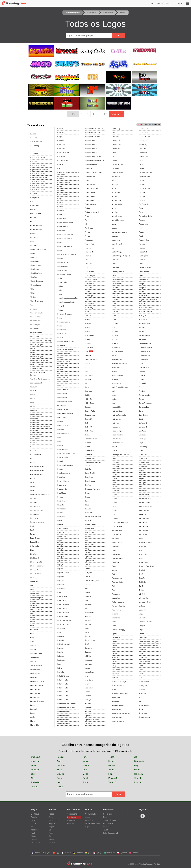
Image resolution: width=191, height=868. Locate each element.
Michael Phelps (117, 292)
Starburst (142, 435)
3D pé (32, 150)
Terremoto (143, 514)
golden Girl (88, 399)
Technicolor (143, 491)
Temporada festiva (146, 507)
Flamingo (88, 248)
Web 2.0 (112, 782)
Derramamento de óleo (66, 342)
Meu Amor (115, 288)
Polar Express (117, 670)
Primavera (115, 701)
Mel (113, 248)
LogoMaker (72, 820)
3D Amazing (35, 146)
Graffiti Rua (89, 431)
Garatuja (88, 355)
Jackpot (87, 592)
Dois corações (62, 449)
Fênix (89, 351)
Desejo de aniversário (65, 350)
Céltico (52, 843)
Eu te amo (61, 628)
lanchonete (89, 664)
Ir (118, 35)
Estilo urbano (62, 596)
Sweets (142, 471)
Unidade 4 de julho (146, 602)
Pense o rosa (117, 610)
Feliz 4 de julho (63, 680)
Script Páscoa (144, 296)
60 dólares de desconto (39, 178)
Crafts (60, 278)
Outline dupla (117, 534)
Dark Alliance (62, 330)
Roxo (59, 778)
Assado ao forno (36, 415)
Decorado (61, 765)
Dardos (60, 326)
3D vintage (34, 154)
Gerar (118, 794)
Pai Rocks (115, 538)
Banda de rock (35, 506)
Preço (168, 3)
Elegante (61, 505)
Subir (141, 451)
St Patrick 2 (143, 427)
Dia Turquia (61, 417)
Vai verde (142, 618)
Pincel (114, 626)
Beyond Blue (35, 542)
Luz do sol (115, 168)
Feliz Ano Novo (90, 141)
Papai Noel (116, 554)
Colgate (60, 199)
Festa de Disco (90, 192)
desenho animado (64, 354)
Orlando (115, 503)
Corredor (61, 258)
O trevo (114, 475)
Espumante (61, 585)
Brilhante (33, 618)
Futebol (87, 339)
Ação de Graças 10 (37, 466)
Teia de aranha (144, 503)
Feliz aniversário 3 (64, 716)
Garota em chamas (91, 359)
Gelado (87, 363)
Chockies (61, 141)
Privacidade (108, 823)
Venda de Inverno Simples (148, 646)
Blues (32, 578)
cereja (32, 717)
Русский (122, 853)
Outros (60, 787)
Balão (32, 490)
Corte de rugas (63, 270)
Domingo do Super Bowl (66, 453)
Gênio (87, 505)
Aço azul (33, 463)
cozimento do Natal (64, 274)
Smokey (142, 375)
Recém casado (144, 188)
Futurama (88, 343)
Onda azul (115, 491)
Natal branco (116, 367)
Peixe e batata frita (118, 606)
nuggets (115, 447)
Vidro (141, 666)
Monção (115, 339)
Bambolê (33, 498)
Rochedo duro (144, 240)
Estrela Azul (62, 600)
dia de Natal (62, 405)
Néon (114, 459)
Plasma (114, 654)
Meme (114, 264)
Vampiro (142, 626)
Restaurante (143, 224)
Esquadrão (61, 588)
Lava (86, 676)
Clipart (88, 827)
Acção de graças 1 (37, 225)
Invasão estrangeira (92, 581)
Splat (141, 419)
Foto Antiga (89, 296)
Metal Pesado (117, 284)
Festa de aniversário (92, 188)
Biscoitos (33, 554)
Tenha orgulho (144, 511)
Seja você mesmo (145, 312)
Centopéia (34, 709)
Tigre (141, 538)
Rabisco (142, 164)
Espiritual (61, 577)
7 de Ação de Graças (38, 182)
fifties (86, 224)
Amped (33, 349)
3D (135, 757)
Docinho (60, 445)
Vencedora (143, 638)
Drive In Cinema (63, 481)
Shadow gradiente (145, 347)
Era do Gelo (62, 537)
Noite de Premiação (119, 415)
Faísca (60, 668)
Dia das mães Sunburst (66, 402)
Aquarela (33, 391)
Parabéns (115, 562)
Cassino (33, 705)
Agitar (32, 241)
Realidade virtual (145, 176)
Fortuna (87, 292)
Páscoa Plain (144, 133)
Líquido (60, 774)
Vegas (141, 630)
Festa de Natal (90, 196)
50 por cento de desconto (39, 170)
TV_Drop (142, 586)
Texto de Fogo (144, 518)
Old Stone (115, 487)
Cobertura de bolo (64, 183)
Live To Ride (89, 724)
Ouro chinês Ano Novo (120, 522)
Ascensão (34, 411)
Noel (113, 403)
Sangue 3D (143, 288)
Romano (142, 244)
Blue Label (34, 570)
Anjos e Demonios (37, 365)
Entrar (180, 3)
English (36, 853)
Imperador (88, 557)
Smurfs (142, 379)
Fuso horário (89, 335)
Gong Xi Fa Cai (90, 411)
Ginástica (88, 379)
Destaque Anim (63, 366)
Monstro (115, 335)
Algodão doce (35, 269)
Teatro (141, 487)
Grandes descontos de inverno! (93, 464)
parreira (115, 570)
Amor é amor (35, 337)
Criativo (60, 286)
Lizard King (116, 129)
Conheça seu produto (65, 223)
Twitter (141, 590)
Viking (141, 670)
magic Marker (117, 192)
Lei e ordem (89, 688)
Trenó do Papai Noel (146, 566)
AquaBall (33, 387)
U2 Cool (142, 594)
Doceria (60, 441)
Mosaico (115, 343)
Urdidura (142, 606)
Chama (33, 721)
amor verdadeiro (36, 333)
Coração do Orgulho (65, 246)
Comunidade (90, 814)
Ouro (114, 514)
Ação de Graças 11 (37, 470)
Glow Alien (88, 391)
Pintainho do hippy (118, 630)
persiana (115, 614)
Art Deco (33, 407)
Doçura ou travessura (65, 465)
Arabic (52, 833)
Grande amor (89, 451)
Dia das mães (62, 394)
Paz (113, 590)
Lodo (114, 133)
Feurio (87, 216)
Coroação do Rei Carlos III (67, 254)
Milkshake (115, 300)
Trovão (141, 574)
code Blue (61, 191)
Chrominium (62, 156)
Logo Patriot (116, 137)
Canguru (33, 661)
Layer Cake (89, 680)
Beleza (33, 534)
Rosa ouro (143, 248)
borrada (33, 602)
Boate (32, 586)
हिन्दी (88, 853)
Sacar (141, 264)
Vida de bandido (145, 662)
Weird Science (144, 682)
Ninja (114, 391)
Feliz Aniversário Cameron (94, 129)
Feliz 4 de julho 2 (63, 684)
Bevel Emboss (35, 538)
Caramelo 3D (35, 673)
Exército (60, 652)
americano (34, 309)
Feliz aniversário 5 (64, 724)
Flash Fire (88, 264)
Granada (88, 443)
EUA (59, 632)
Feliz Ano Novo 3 (91, 149)
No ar (114, 395)
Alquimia (33, 297)
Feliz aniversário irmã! (92, 133)
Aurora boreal (35, 439)
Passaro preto (117, 578)
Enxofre (60, 525)
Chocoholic (61, 145)
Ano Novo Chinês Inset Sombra (38, 374)
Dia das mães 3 (63, 398)
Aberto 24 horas (36, 213)
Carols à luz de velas (38, 681)
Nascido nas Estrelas (119, 363)
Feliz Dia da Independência (94, 160)
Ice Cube (88, 553)
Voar (141, 678)
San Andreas (144, 280)
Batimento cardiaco (37, 522)
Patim (114, 586)
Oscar (114, 507)
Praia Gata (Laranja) (119, 682)
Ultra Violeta (143, 598)
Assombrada (35, 423)
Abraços (33, 217)
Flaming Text (89, 244)
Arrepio (33, 403)
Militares (115, 296)
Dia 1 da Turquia (63, 374)
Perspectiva (116, 618)
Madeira (115, 184)
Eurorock (61, 636)
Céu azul (61, 306)
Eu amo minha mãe (64, 620)
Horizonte (88, 537)
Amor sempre (35, 325)
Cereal (33, 713)
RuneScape (143, 260)
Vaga (141, 614)
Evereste (61, 640)
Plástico (115, 662)
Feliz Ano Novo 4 (91, 152)
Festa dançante (90, 184)
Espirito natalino (63, 573)
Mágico (114, 355)
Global (87, 387)
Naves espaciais (118, 375)
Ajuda (88, 817)
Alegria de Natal (36, 265)
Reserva (142, 220)
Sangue (142, 284)
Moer (114, 328)
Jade (86, 600)
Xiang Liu (142, 693)
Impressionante (90, 561)
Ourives (115, 511)
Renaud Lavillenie (145, 216)
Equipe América (63, 529)
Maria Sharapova (118, 220)
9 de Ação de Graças (38, 190)
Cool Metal (61, 230)
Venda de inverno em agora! (149, 642)
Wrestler (142, 690)
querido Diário (144, 156)
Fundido (87, 320)
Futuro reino (89, 347)
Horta (87, 541)
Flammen (88, 256)
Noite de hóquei (117, 411)
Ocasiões (89, 820)
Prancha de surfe (118, 686)
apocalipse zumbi (36, 383)
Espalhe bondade (64, 561)
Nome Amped (117, 427)
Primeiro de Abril (118, 705)
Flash (87, 260)
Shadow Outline (145, 351)
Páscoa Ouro (144, 129)
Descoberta (61, 346)
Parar (114, 566)
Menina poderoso (118, 272)
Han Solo (88, 509)
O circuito (115, 471)
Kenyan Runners (91, 640)
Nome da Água (117, 431)
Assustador (34, 431)
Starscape (143, 439)
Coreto (60, 250)
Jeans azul (88, 604)
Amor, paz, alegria (37, 345)
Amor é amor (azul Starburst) (41, 341)
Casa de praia (35, 697)
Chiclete (60, 129)
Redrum (142, 196)
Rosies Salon (144, 252)
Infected (87, 565)
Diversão (61, 429)
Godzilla (87, 395)
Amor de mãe (35, 317)
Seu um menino (145, 335)
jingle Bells (88, 616)
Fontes (160, 3)
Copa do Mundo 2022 (65, 238)
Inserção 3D (89, 573)
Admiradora (34, 237)
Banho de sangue (36, 510)
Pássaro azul (144, 141)
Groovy (87, 493)
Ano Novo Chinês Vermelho (40, 379)
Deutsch (78, 853)
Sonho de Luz (144, 407)
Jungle (87, 632)
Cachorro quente (36, 653)
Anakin (33, 353)
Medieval (115, 236)
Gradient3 (88, 419)
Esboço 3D (61, 549)
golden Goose (90, 403)
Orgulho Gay (116, 499)
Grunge (87, 497)
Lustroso (115, 160)
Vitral (141, 674)
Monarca (115, 332)
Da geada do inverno (65, 314)
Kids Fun (88, 644)
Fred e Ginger (90, 308)
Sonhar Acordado (145, 395)
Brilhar (33, 622)
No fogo (115, 399)
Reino (141, 208)
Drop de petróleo (63, 489)
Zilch (141, 701)
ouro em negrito (117, 530)
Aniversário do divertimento (40, 361)
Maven (114, 228)
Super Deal (143, 455)
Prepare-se (116, 697)
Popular (61, 757)
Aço (32, 459)
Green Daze (89, 477)
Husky (87, 549)
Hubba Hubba (90, 545)
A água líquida (35, 206)
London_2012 (117, 149)
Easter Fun (61, 501)
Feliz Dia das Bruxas (92, 164)
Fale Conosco (110, 833)
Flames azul (89, 240)
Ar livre (33, 395)
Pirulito (114, 642)
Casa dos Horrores (37, 701)
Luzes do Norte (117, 172)
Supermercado (144, 463)
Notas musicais (117, 443)
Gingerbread (89, 375)
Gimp (87, 371)
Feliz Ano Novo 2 (91, 145)
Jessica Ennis (89, 612)
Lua (113, 156)
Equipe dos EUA (63, 533)
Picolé (114, 622)
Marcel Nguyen (117, 216)
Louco (114, 152)
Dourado (60, 461)
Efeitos (86, 765)
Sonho (141, 399)
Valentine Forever (145, 622)
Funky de (88, 324)
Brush (52, 836)
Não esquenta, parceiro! (120, 455)
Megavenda (116, 240)
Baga (32, 482)
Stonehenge (143, 447)
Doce (59, 437)
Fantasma (61, 660)
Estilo (59, 592)
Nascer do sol (117, 359)
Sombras (142, 391)
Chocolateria (62, 149)
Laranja (87, 668)
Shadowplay (143, 359)
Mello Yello (116, 260)
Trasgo (141, 558)
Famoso (112, 765)
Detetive (60, 370)
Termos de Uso (109, 820)
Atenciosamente (36, 435)
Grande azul (89, 455)
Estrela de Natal (63, 612)
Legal (87, 684)
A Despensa (35, 198)
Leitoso (87, 692)
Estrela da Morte (63, 604)
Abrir (32, 221)
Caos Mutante (35, 669)
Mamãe (114, 196)
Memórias (115, 268)
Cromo (60, 294)
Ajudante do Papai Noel (39, 249)
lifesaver (88, 704)
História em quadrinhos (93, 517)
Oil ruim (115, 483)
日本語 (97, 853)
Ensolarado (61, 517)
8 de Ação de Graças (38, 186)
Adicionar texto (73, 814)
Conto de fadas (63, 226)
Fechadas (61, 672)
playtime (115, 658)
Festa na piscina (90, 204)
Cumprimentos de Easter (66, 302)
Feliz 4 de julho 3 (63, 688)
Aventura (33, 443)
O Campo (115, 463)
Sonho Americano (145, 403)
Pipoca (114, 634)
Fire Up (87, 236)
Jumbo (87, 628)
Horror (137, 770)
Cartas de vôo (35, 689)
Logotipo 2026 (117, 145)
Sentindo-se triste (145, 324)
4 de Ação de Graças (38, 158)
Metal (85, 774)
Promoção (113, 778)
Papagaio (115, 546)
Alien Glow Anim (36, 273)
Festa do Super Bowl (92, 200)
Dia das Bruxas (63, 390)
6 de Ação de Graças (38, 174)
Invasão (87, 577)
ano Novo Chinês (36, 369)
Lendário (88, 696)
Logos (152, 3)
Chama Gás (34, 725)
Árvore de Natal (145, 717)
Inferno (87, 569)
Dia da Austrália (63, 378)
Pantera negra (117, 542)
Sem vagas (143, 320)
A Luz (32, 202)
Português (109, 853)
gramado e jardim (91, 439)
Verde (111, 770)
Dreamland (61, 477)
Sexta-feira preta (145, 343)
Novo (85, 757)
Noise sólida (116, 407)
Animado (35, 761)
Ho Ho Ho (88, 521)
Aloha (32, 289)
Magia (114, 188)
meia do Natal (117, 244)
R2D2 (141, 160)
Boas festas (34, 582)
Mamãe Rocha (117, 204)
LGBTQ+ (88, 700)
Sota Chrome (144, 415)
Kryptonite (88, 648)
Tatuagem (143, 483)
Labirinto (88, 656)
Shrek (141, 363)
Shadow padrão (145, 355)
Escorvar (61, 553)
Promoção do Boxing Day (121, 713)
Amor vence (34, 329)
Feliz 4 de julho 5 (63, 696)
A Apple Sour (35, 194)
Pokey (114, 666)
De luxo (60, 338)
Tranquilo (142, 546)
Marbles (115, 212)
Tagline (142, 479)
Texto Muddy (144, 530)
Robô (141, 236)
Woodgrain (143, 686)
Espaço (60, 565)
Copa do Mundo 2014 (65, 234)
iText (86, 588)
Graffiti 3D (88, 427)
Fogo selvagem (90, 276)
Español (134, 853)
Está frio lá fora (63, 616)
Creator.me (72, 817)
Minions (115, 304)
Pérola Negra (144, 145)
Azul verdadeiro (36, 455)
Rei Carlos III (144, 204)
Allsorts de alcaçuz (37, 281)
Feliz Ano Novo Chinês (93, 156)
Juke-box (88, 624)
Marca (86, 761)
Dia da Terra (62, 386)
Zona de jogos (144, 705)
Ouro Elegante (117, 526)
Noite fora (115, 423)
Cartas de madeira (37, 685)
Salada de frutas (145, 268)
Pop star (115, 678)
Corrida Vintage (63, 266)
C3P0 (32, 642)
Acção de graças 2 (37, 229)
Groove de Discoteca (92, 489)
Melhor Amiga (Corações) (121, 256)
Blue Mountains (36, 574)
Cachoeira (34, 649)
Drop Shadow (62, 493)
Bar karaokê (35, 514)
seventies (142, 339)
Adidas (33, 233)
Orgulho (115, 495)
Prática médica (117, 717)
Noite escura (116, 419)
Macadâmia (116, 176)
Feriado (87, 180)
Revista (142, 232)
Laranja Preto (89, 672)
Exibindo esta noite (64, 644)
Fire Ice (87, 232)
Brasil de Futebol (36, 610)
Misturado (115, 316)
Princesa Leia (117, 709)
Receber (142, 180)
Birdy (32, 550)
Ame (32, 305)
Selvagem (143, 316)
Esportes (61, 581)
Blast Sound (35, 558)
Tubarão (142, 578)
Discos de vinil (63, 425)
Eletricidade (62, 509)
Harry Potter (89, 513)
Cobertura (61, 179)
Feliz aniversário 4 (64, 720)
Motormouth (116, 347)
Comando (61, 211)
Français (66, 853)
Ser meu (142, 328)
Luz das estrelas (118, 164)
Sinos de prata (144, 367)
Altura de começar (37, 301)
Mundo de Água (117, 351)
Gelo (86, 367)
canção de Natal (36, 665)
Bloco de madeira (36, 566)
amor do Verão (35, 321)
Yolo (141, 697)
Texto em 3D (143, 522)
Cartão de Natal (36, 693)
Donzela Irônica (63, 457)
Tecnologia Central (146, 499)
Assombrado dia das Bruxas (40, 427)
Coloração (139, 761)
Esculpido (61, 557)
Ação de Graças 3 (37, 474)
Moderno (115, 324)
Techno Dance (144, 495)
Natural (114, 371)
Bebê (32, 530)
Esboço (60, 545)
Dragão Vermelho (64, 473)
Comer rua (61, 215)
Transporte (143, 554)
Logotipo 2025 (117, 141)
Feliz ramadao (90, 176)
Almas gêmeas (35, 285)
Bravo (32, 614)
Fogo (86, 268)
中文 (56, 853)
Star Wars (143, 431)
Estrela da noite (63, 608)
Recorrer (142, 184)
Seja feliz (142, 304)
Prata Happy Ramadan (120, 693)
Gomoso (88, 407)
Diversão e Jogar (63, 433)
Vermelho (139, 778)
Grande (87, 447)
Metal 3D (115, 276)
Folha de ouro (90, 284)
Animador (71, 823)
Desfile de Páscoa (64, 362)
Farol (59, 664)
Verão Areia (143, 658)
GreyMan (88, 485)
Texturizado (143, 534)
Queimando (143, 152)
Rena (141, 212)
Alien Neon (34, 277)
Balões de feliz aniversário (40, 494)
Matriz (114, 224)
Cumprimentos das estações (68, 298)
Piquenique (116, 638)
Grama (87, 435)
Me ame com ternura (119, 232)
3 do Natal (34, 138)
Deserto (60, 358)
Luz (33, 774)
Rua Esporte (143, 256)
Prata (114, 690)
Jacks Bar (88, 596)
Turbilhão (142, 582)
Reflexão (142, 200)
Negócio (115, 379)
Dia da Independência (65, 382)
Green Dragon (90, 481)
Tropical (142, 570)
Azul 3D (33, 451)
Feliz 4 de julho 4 (63, 692)
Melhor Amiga (117, 252)
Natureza (138, 774)
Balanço (33, 486)
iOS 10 (87, 585)
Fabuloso (61, 656)
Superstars (143, 467)
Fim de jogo (89, 228)
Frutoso (87, 312)
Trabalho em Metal (146, 542)
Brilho (32, 626)
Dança (60, 318)
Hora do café (89, 533)
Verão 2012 (143, 654)
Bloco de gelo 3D (36, 562)
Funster (87, 328)
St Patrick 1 (143, 423)
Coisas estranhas (64, 195)
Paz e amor (116, 594)
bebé (32, 526)
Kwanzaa (88, 652)
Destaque (36, 757)
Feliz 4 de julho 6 (63, 700)
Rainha (142, 168)
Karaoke (88, 636)
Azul (32, 447)
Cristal (60, 290)
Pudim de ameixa (118, 721)
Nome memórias (118, 435)
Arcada (33, 399)
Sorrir (141, 411)
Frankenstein (89, 304)
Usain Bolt (143, 610)
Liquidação (88, 716)
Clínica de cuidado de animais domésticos (68, 174)
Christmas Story (63, 152)
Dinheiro (60, 421)
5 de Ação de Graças (38, 166)
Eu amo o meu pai (64, 624)
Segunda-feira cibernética (148, 300)
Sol (140, 387)
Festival (87, 208)
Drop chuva (61, 485)
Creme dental (62, 282)
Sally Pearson (144, 272)
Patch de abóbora (118, 582)
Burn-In (33, 634)
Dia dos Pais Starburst (65, 413)
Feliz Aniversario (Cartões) (67, 704)
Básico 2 (33, 638)
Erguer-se (61, 541)
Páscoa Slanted (145, 137)
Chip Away (61, 133)
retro (141, 228)
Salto (141, 276)
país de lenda (117, 598)
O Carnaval (116, 467)
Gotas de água (90, 415)
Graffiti (87, 423)
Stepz (141, 443)
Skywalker (143, 371)
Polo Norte (116, 674)
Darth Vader (62, 334)
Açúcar (33, 478)
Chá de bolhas (63, 160)
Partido (114, 574)
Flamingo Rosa (90, 252)
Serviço (142, 332)
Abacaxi (33, 210)
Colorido (60, 207)
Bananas (33, 502)
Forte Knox (89, 288)
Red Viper (143, 192)
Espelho (60, 569)
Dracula (60, 469)
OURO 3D (115, 518)
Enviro (60, 521)
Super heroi (143, 459)
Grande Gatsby (90, 459)
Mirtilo (114, 308)
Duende (60, 497)
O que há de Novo (93, 823)
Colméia (60, 203)
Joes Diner (88, 620)
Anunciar (107, 827)
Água (141, 709)
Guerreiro (88, 501)
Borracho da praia (37, 598)
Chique (60, 137)
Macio (114, 180)
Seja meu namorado (146, 308)
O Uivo (114, 479)
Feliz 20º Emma (63, 676)
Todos (111, 757)
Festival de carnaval (92, 212)
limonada (88, 712)
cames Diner (35, 657)
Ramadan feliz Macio (146, 172)
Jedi (86, 608)
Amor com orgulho (37, 313)
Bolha (32, 590)
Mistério (115, 320)
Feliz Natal (88, 168)
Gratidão (88, 469)
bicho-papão (35, 546)
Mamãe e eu (116, 200)
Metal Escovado (117, 280)
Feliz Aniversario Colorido (66, 708)
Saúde (141, 292)
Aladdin (33, 253)
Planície (115, 650)
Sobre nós (107, 814)
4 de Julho (34, 162)
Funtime (87, 332)
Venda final (143, 650)
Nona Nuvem (116, 439)
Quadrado (143, 149)
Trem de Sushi (144, 562)
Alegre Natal (35, 261)
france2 (87, 300)
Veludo (141, 634)
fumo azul (88, 316)
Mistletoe (115, 312)
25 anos (33, 134)
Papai (114, 550)
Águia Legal (143, 713)
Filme (111, 774)
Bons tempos (35, 594)
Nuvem (114, 451)
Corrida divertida (63, 262)
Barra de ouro (35, 518)
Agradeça (34, 245)
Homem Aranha (90, 525)
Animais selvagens (37, 357)
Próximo (117, 114)
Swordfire (142, 475)
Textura (34, 787)
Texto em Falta (144, 526)
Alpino (32, 293)
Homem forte (89, 529)
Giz (86, 383)
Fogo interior (89, 272)
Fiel (86, 220)
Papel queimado (118, 558)
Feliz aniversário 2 (64, 712)
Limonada (88, 708)
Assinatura (34, 419)
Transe (141, 550)
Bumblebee (34, 630)
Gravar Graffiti (90, 473)
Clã (59, 168)
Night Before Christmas (120, 387)
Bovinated (34, 606)
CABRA (33, 645)
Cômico (60, 310)
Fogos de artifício (91, 280)
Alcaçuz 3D (34, 257)
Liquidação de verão (92, 720)
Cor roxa (60, 242)
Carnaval (33, 677)
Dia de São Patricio (64, 409)
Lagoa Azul (89, 660)
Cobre (60, 187)
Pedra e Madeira (118, 602)
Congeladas (62, 219)
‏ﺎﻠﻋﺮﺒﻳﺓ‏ (46, 853)
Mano (114, 208)
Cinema (60, 164)
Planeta (115, 646)
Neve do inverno (118, 383)
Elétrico (60, 513)
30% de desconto (36, 142)
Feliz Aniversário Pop (92, 137)
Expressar (61, 648)
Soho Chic (143, 383)
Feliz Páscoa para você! (93, 172)
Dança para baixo (64, 322)
